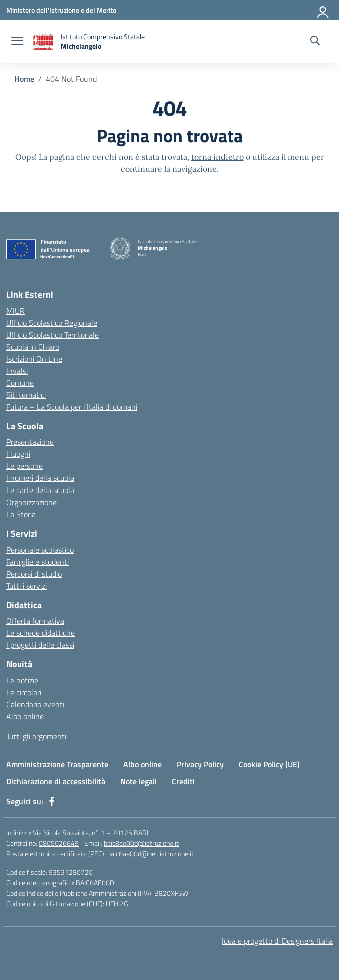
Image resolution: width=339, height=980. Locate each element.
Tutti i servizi (26, 586)
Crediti (183, 781)
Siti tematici (26, 395)
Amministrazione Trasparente (57, 764)
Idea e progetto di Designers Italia (277, 941)
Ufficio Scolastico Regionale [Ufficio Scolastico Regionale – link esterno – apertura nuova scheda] (52, 323)
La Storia (21, 514)
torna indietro (218, 157)
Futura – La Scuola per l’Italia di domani (72, 407)
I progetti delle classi (40, 645)
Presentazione (30, 442)
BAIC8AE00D (95, 883)
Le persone (24, 466)
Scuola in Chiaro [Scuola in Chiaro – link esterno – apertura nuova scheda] (33, 347)
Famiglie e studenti (37, 562)
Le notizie (22, 680)
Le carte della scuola (40, 490)
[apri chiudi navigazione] (17, 42)
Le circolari (24, 692)
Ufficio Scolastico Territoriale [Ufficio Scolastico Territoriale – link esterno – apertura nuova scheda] (52, 335)
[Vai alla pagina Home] (24, 79)
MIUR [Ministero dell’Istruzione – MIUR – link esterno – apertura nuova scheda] (15, 311)
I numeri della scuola (40, 478)
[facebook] (52, 801)
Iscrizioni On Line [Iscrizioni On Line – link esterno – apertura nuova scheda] (34, 359)
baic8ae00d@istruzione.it (141, 843)
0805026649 (59, 843)
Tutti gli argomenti (36, 736)
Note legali (138, 781)
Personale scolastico (40, 550)
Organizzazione (31, 502)
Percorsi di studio (34, 574)
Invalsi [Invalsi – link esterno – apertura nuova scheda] (17, 371)
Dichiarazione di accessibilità (56, 781)
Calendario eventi (35, 704)
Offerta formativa (35, 621)
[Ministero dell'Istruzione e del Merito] (61, 10)
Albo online (25, 716)
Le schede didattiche (40, 633)
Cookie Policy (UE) (269, 764)
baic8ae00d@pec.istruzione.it (150, 854)
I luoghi (18, 454)
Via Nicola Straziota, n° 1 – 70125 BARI (90, 833)
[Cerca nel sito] (315, 42)
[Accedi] (323, 10)
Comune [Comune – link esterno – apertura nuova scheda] (20, 383)
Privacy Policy (200, 764)
